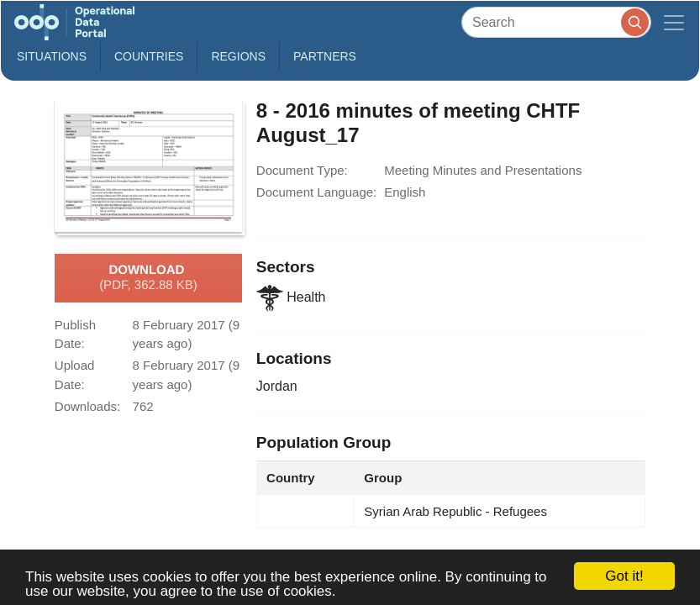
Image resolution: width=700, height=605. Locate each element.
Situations (52, 56)
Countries (149, 56)
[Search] (556, 22)
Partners (325, 56)
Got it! (624, 576)
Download (148, 278)
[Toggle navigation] (674, 22)
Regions (238, 56)
